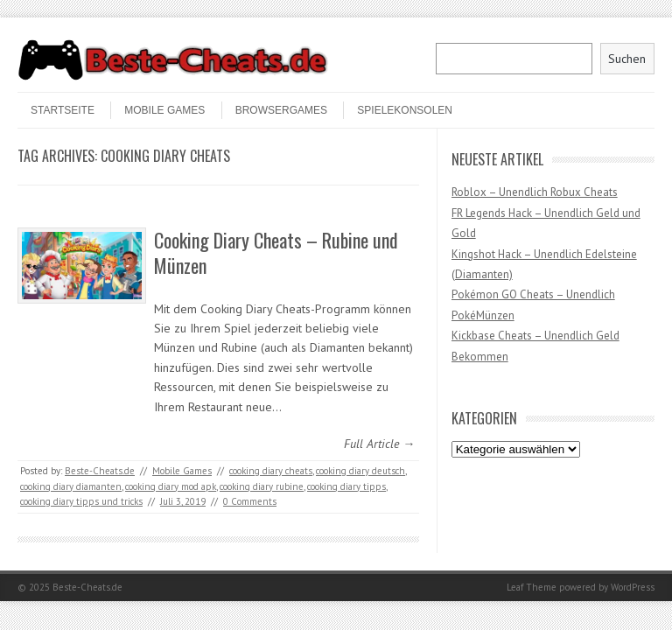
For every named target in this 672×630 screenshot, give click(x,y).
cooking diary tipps (346, 486)
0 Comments (250, 501)
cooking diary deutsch (360, 471)
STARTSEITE (63, 110)
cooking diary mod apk (171, 486)
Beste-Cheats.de (100, 471)
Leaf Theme (532, 587)
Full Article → (379, 444)
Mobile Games (164, 110)
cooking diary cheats (271, 471)
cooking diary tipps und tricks (81, 501)
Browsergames (281, 110)
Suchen (627, 59)
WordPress (633, 587)
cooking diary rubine (262, 486)
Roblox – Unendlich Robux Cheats (535, 192)
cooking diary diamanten (71, 486)
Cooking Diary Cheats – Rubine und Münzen (276, 252)
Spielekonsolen (405, 110)
